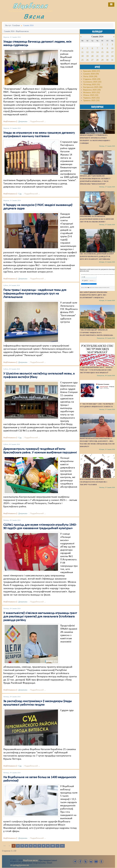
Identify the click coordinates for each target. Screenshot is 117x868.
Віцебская (30, 6)
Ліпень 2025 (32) (91, 95)
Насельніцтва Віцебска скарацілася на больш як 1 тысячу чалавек (94, 482)
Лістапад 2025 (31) (92, 85)
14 (97, 52)
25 (82, 60)
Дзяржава (23, 122)
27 (92, 60)
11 (82, 52)
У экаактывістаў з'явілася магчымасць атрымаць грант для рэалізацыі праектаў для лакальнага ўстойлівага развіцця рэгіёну (40, 617)
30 (107, 60)
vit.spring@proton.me (20, 865)
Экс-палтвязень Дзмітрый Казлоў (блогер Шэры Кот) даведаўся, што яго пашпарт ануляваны (97, 256)
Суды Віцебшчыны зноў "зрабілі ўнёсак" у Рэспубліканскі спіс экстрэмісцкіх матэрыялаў (96, 370)
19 (87, 56)
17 (112, 52)
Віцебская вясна (30, 860)
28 (97, 60)
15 (102, 52)
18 (82, 56)
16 (107, 52)
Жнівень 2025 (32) (92, 93)
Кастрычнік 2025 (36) (93, 87)
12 (87, 52)
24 (112, 56)
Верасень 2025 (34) (92, 90)
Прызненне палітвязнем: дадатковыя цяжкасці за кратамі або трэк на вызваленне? (97, 219)
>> (62, 846)
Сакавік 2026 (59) (91, 74)
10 (53, 846)
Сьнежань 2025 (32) (92, 82)
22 (102, 56)
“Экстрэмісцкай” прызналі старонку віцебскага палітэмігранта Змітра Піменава (96, 332)
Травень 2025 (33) (91, 101)
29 (102, 60)
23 (107, 56)
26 (87, 60)
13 (92, 52)
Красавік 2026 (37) (92, 71)
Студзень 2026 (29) (92, 79)
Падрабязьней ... (38, 122)
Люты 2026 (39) (90, 77)
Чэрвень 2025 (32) (91, 98)
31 (112, 60)
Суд (20, 194)
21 (97, 56)
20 (92, 56)
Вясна (34, 16)
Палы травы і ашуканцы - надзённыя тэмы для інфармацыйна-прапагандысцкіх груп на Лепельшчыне (35, 294)
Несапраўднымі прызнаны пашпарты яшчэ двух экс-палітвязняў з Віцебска (93, 295)
